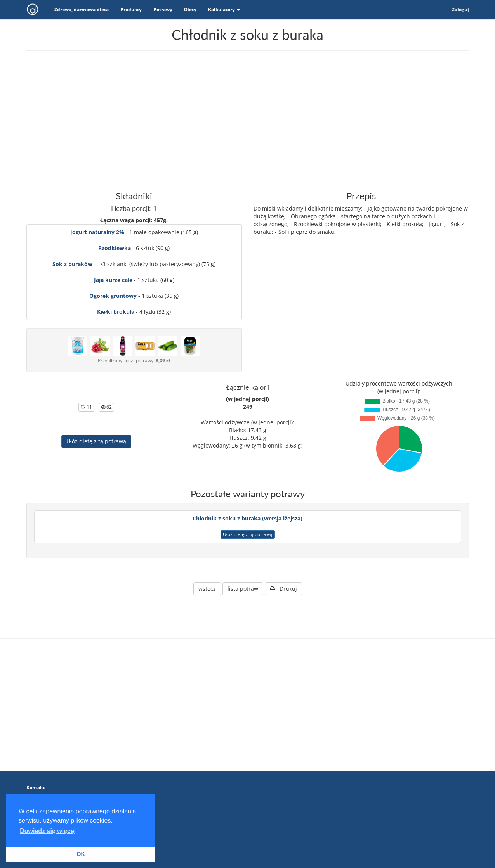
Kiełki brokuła (116, 312)
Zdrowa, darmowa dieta (82, 10)
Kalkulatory (224, 10)
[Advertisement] (248, 113)
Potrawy (163, 10)
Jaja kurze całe (113, 280)
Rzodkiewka (115, 248)
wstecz (207, 589)
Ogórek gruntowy (113, 296)
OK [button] (81, 854)
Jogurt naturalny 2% (97, 232)
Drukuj (283, 589)
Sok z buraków (72, 264)
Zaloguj (460, 10)
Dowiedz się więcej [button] (48, 831)
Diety (190, 10)
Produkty (131, 10)
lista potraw (243, 589)
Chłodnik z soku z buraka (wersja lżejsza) (247, 518)
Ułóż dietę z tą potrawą (96, 441)
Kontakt (36, 788)
